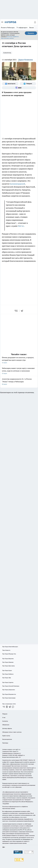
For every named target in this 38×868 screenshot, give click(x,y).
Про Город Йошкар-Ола (9, 654)
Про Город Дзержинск (9, 690)
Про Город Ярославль (9, 666)
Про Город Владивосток (9, 694)
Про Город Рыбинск (8, 674)
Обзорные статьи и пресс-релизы (12, 732)
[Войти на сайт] (35, 22)
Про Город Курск (7, 670)
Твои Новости (6, 650)
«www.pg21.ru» (16, 749)
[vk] (16, 311)
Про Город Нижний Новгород (11, 686)
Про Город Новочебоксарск (10, 647)
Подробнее (6, 804)
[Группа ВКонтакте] (10, 84)
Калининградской (17, 184)
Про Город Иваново (8, 662)
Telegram (5, 714)
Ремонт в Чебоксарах (8, 28)
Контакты (5, 721)
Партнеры (5, 743)
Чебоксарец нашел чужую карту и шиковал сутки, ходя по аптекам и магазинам (19, 371)
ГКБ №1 (21, 226)
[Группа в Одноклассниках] (7, 707)
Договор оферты (7, 728)
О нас (4, 717)
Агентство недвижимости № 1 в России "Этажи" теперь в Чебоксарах (19, 382)
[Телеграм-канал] (28, 84)
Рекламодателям (7, 739)
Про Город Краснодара (9, 698)
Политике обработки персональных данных (10, 37)
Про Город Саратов (8, 682)
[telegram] (23, 311)
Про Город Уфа (7, 678)
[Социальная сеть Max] (19, 88)
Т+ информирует (22, 28)
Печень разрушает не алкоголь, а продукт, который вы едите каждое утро (19, 360)
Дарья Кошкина (26, 60)
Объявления (6, 725)
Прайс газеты (6, 736)
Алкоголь (7, 53)
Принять (31, 33)
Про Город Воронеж (8, 659)
